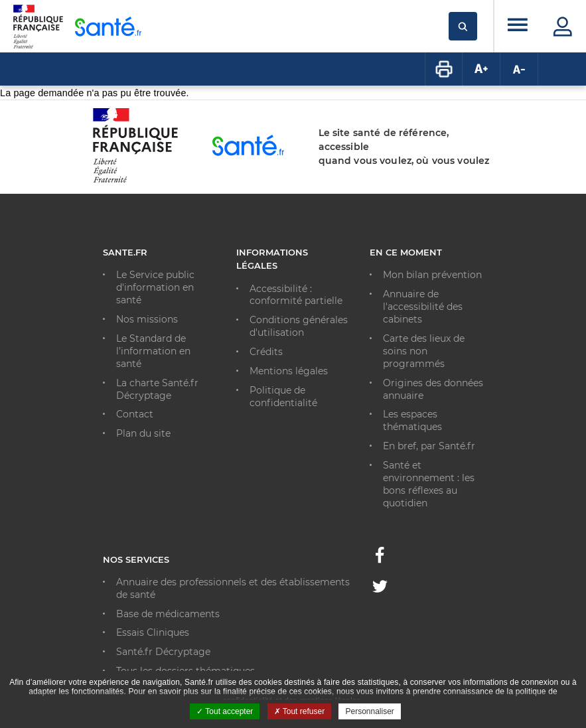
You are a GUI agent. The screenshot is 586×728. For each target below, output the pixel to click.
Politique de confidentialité (283, 397)
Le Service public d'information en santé (155, 287)
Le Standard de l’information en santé (153, 351)
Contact (135, 414)
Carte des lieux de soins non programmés (424, 351)
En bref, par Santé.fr (429, 446)
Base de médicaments (168, 614)
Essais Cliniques (153, 632)
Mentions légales (289, 371)
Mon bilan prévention (432, 275)
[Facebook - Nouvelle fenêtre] (380, 559)
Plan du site (143, 433)
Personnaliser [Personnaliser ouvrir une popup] (369, 711)
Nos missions (147, 319)
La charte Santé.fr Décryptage (157, 389)
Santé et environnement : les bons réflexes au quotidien (429, 484)
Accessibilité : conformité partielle (296, 295)
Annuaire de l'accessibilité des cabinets (423, 307)
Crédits (266, 352)
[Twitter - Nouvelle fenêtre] (380, 589)
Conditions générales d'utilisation (299, 326)
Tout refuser (299, 711)
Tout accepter (225, 711)
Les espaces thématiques (412, 420)
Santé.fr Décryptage (163, 652)
